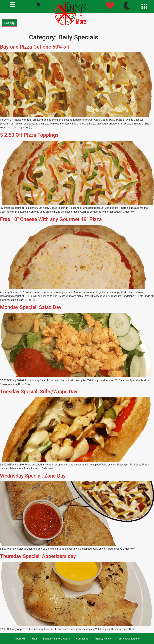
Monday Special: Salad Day (31, 307)
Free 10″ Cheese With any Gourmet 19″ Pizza (51, 219)
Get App (9, 23)
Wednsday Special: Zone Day (33, 476)
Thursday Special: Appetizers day (38, 556)
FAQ (34, 639)
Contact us (82, 639)
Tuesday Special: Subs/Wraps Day (39, 391)
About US (20, 639)
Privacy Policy (103, 639)
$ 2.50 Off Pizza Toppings (29, 135)
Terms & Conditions (128, 639)
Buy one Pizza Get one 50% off (35, 47)
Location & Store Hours (56, 639)
